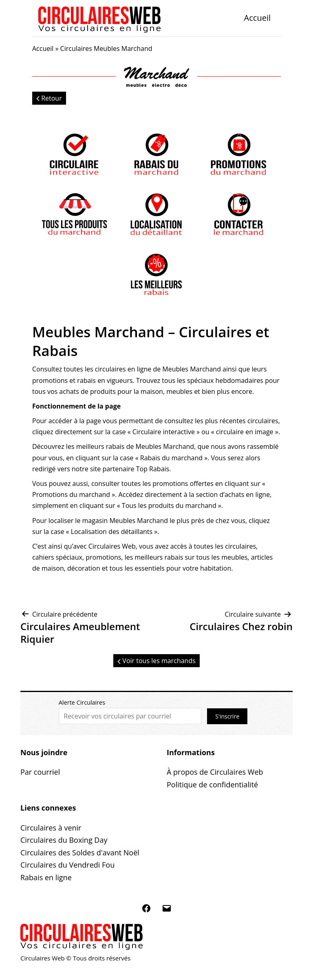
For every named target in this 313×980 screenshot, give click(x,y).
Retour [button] (49, 98)
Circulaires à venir (51, 828)
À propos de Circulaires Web (215, 772)
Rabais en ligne (46, 877)
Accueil (257, 18)
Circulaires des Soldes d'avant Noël (80, 853)
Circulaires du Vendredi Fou (67, 865)
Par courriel (40, 772)
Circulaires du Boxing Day (64, 840)
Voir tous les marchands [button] (156, 661)
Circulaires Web (112, 546)
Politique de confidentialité (212, 784)
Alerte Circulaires (82, 702)
